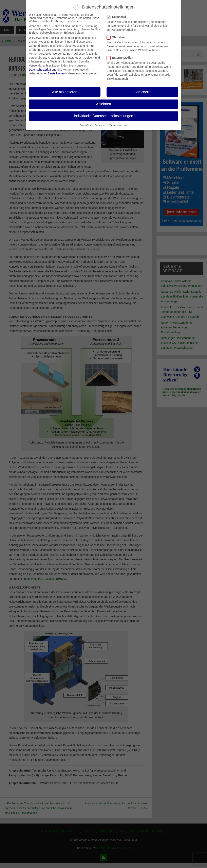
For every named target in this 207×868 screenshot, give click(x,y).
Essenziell (118, 17)
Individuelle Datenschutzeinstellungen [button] (104, 116)
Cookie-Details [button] (87, 125)
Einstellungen (56, 73)
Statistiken (118, 37)
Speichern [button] (142, 92)
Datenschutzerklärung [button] (105, 125)
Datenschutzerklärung (43, 70)
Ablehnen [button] (103, 104)
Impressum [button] (122, 125)
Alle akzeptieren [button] (65, 92)
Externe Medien (121, 58)
